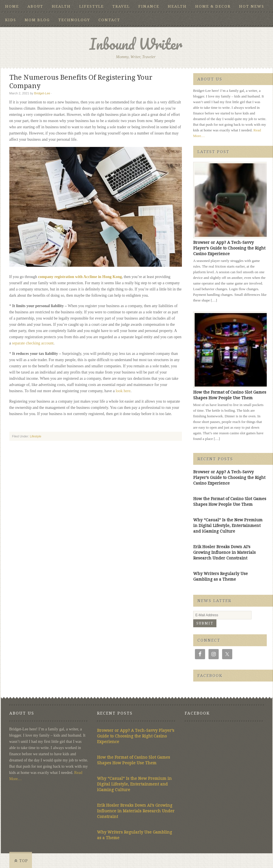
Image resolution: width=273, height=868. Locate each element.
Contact (109, 20)
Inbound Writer (136, 44)
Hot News (252, 6)
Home (12, 6)
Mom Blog (37, 20)
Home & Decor (213, 6)
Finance (149, 6)
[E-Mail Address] (222, 615)
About (35, 6)
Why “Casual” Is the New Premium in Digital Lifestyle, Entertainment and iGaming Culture (228, 526)
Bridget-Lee (42, 93)
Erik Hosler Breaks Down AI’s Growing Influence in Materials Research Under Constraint (224, 552)
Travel (121, 6)
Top (24, 861)
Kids (11, 20)
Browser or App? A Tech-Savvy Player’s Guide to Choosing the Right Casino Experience (229, 248)
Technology (74, 20)
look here (123, 391)
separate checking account (33, 343)
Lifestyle (92, 6)
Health (61, 6)
